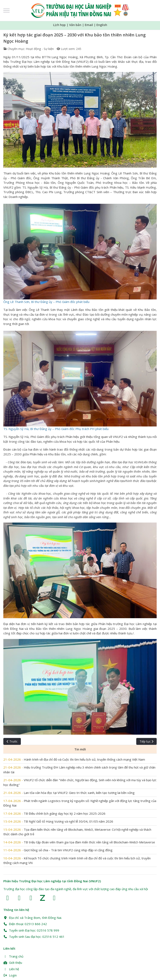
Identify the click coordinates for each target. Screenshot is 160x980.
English (102, 25)
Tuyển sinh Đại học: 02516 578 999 (31, 930)
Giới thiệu (13, 963)
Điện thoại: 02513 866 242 (25, 924)
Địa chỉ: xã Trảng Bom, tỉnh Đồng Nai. (33, 918)
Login (10, 975)
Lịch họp (59, 25)
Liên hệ (11, 969)
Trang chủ (13, 956)
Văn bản (75, 25)
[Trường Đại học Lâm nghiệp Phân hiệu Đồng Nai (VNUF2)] (80, 11)
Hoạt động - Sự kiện (40, 49)
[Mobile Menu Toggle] (6, 11)
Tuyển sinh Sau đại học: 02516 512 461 (34, 937)
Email (89, 25)
